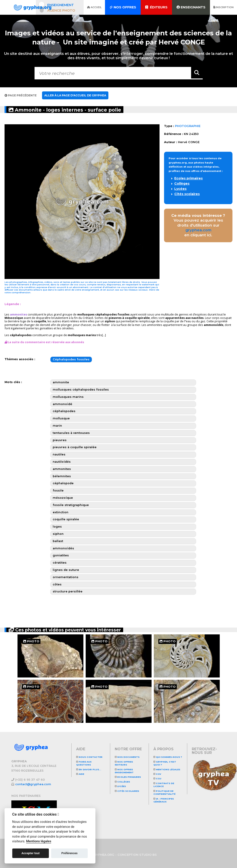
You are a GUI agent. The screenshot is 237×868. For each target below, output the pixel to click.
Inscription (223, 7)
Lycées (180, 189)
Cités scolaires (187, 194)
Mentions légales (167, 769)
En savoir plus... (89, 769)
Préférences (69, 853)
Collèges (182, 183)
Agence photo (61, 10)
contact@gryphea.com (33, 784)
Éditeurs (156, 7)
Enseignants (191, 7)
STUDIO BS (148, 855)
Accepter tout (30, 853)
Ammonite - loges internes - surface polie (68, 110)
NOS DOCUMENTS (127, 757)
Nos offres (123, 7)
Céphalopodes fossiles (71, 359)
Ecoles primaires (188, 178)
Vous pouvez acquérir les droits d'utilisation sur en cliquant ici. (198, 225)
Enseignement (61, 5)
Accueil (94, 7)
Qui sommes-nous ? (168, 757)
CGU (157, 779)
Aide (80, 774)
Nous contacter (89, 757)
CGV (157, 774)
